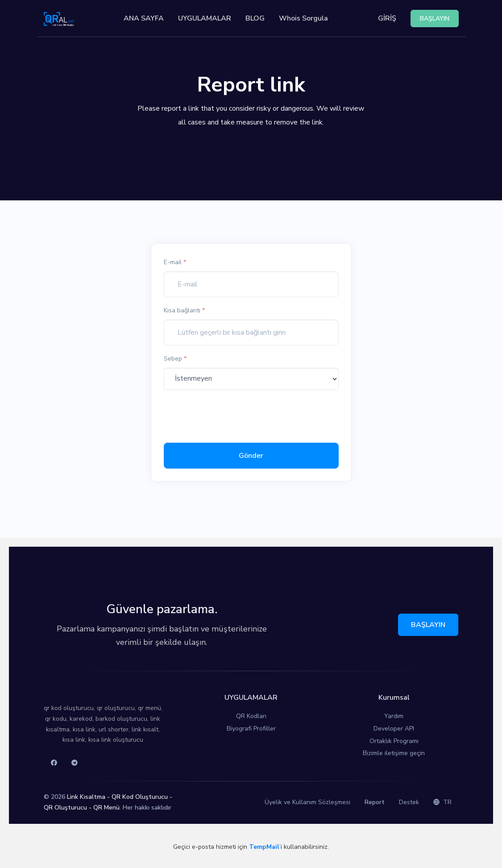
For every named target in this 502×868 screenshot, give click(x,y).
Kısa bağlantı (184, 310)
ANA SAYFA (144, 18)
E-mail (175, 262)
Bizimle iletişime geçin (394, 753)
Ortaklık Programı (394, 741)
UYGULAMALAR (205, 18)
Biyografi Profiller (251, 729)
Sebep (175, 359)
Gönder (251, 456)
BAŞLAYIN (428, 625)
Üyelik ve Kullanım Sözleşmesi (307, 802)
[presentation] (232, 415)
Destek (409, 802)
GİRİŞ (387, 18)
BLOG (255, 18)
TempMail (264, 847)
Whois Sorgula (303, 18)
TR (442, 802)
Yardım (394, 716)
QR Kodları (251, 716)
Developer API (394, 729)
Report (375, 802)
